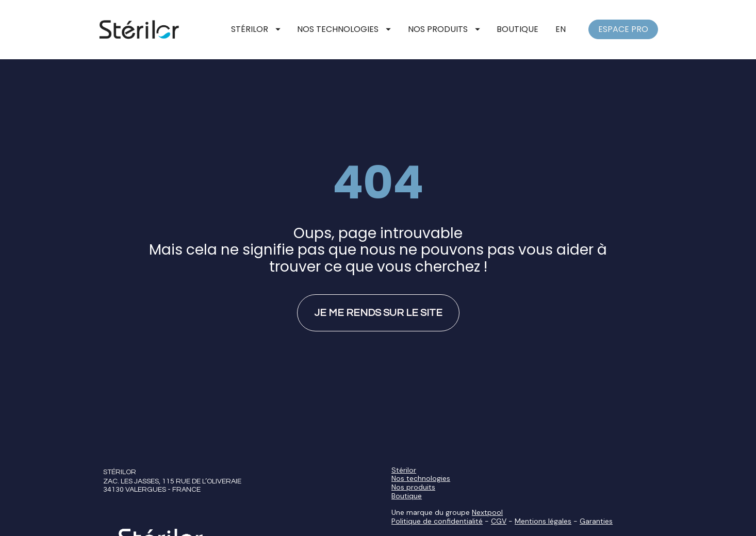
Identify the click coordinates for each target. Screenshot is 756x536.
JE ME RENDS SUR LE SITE (378, 298)
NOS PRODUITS (444, 29)
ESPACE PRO (623, 29)
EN (561, 29)
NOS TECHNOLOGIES (344, 29)
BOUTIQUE (517, 29)
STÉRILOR (256, 29)
